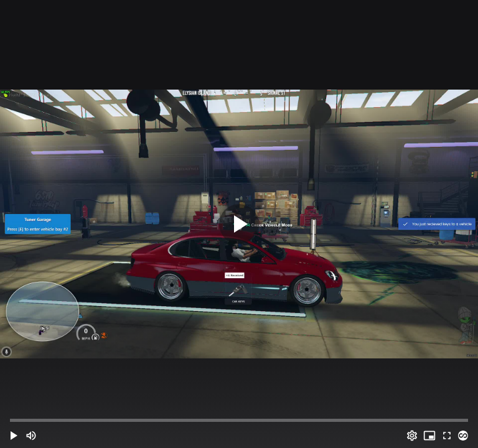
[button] (14, 436)
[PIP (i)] (429, 436)
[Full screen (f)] (447, 436)
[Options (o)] (412, 436)
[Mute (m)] (31, 436)
